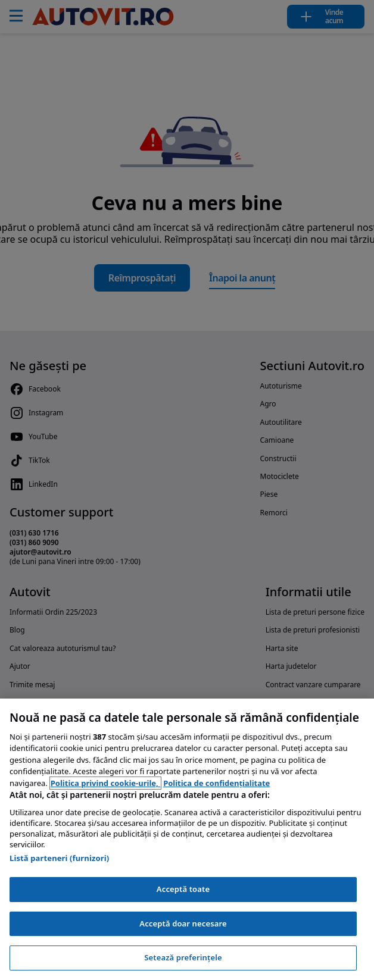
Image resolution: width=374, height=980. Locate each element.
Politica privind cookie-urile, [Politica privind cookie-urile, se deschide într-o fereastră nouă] (105, 783)
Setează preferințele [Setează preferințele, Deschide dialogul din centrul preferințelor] (183, 957)
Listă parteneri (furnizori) (59, 858)
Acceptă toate (183, 889)
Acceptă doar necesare (183, 923)
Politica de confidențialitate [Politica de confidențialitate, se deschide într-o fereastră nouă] (216, 783)
